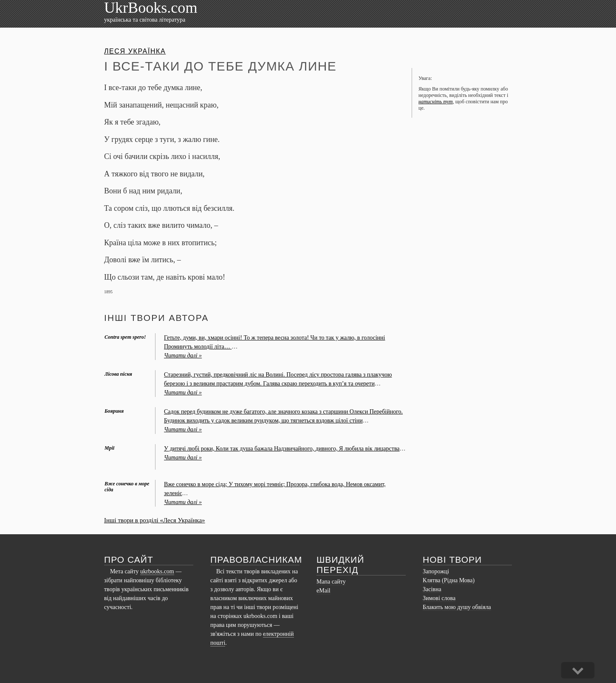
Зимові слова (439, 598)
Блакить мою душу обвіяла (457, 607)
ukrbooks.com (157, 571)
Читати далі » (183, 356)
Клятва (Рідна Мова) (449, 580)
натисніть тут (436, 102)
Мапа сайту (331, 582)
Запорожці (436, 571)
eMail (324, 591)
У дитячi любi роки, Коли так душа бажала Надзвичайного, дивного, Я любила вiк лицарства (282, 449)
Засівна (432, 589)
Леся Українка (135, 51)
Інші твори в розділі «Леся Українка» (155, 520)
